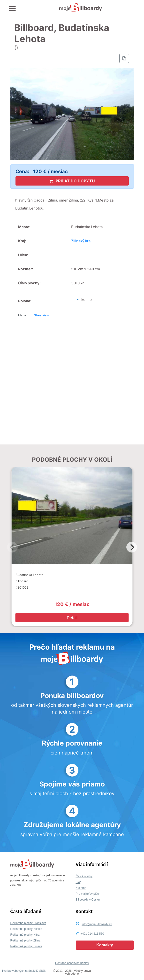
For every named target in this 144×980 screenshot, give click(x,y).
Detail (72, 618)
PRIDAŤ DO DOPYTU (72, 181)
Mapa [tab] (22, 315)
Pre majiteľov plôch (88, 894)
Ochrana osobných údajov (72, 963)
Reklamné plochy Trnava (26, 946)
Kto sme (81, 888)
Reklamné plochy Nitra (25, 935)
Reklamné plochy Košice (26, 929)
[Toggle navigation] (12, 9)
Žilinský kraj (81, 241)
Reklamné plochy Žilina (25, 941)
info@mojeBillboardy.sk (97, 924)
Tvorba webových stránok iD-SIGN (24, 971)
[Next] (132, 547)
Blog (79, 882)
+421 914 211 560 (92, 934)
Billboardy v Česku (88, 900)
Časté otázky (84, 876)
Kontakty (105, 945)
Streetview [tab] (42, 315)
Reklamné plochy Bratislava (28, 923)
